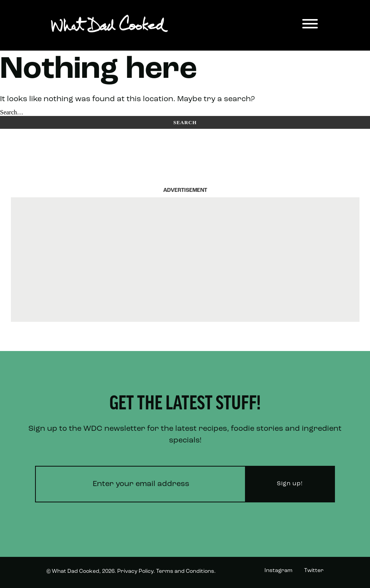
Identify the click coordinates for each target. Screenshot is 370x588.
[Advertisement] (185, 260)
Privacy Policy (135, 571)
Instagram (278, 571)
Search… (12, 112)
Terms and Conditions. (186, 571)
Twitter (314, 571)
